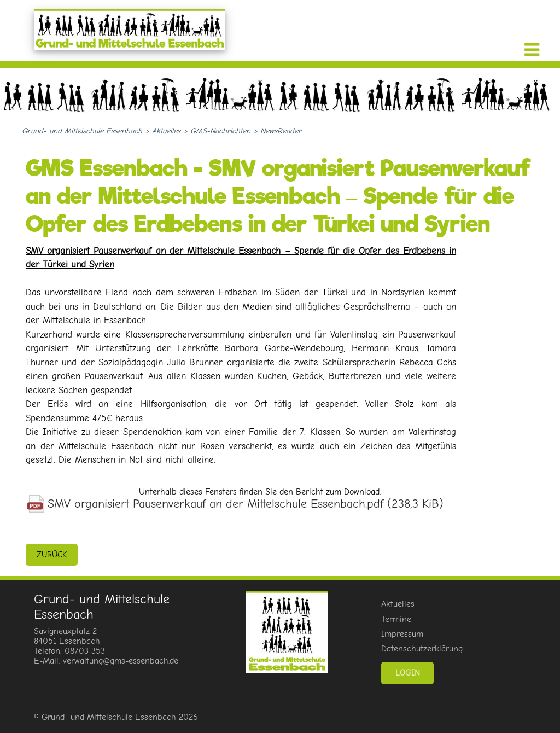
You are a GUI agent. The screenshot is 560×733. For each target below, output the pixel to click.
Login (408, 673)
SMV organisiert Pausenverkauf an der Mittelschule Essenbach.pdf (246, 504)
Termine (396, 619)
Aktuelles (398, 604)
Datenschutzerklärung (422, 649)
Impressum (402, 634)
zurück (52, 555)
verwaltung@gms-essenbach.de (121, 661)
